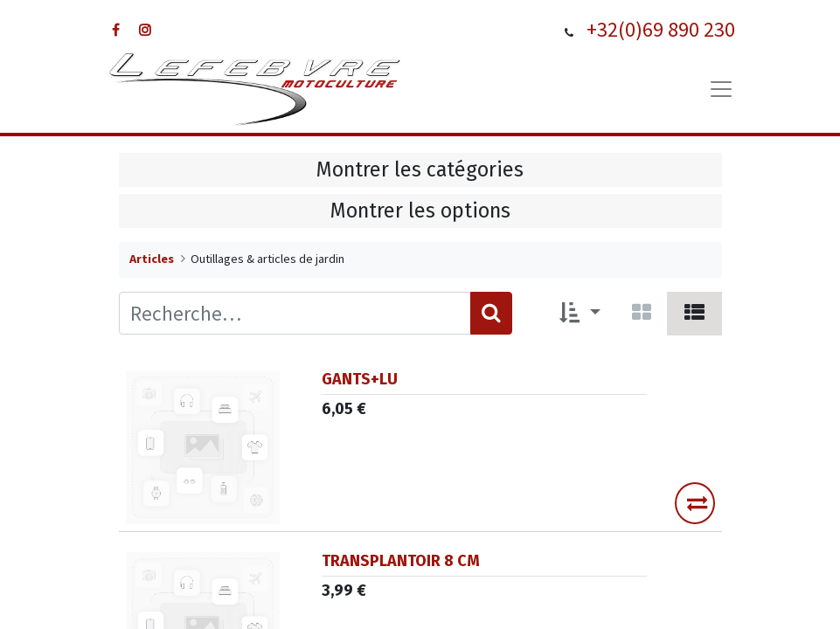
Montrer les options (420, 211)
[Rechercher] (491, 313)
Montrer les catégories (420, 169)
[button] (580, 314)
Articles (152, 259)
